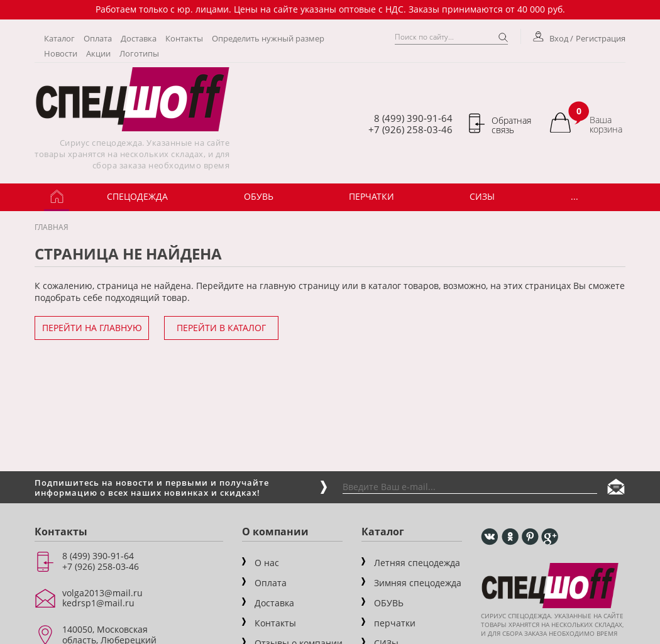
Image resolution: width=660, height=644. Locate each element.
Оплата (98, 38)
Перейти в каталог (221, 328)
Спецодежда (137, 196)
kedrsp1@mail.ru (98, 603)
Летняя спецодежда (417, 563)
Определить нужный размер (268, 38)
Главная (52, 227)
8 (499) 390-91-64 (413, 118)
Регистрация (601, 38)
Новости (61, 53)
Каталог (59, 38)
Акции (98, 53)
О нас (267, 563)
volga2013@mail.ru (102, 593)
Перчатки (371, 196)
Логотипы (139, 53)
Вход (552, 38)
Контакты (184, 38)
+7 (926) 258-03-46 (410, 129)
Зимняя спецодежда (418, 583)
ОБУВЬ (259, 196)
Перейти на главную (92, 328)
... (575, 196)
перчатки (395, 623)
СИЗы (482, 196)
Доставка (139, 38)
